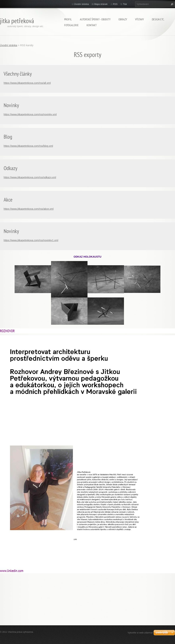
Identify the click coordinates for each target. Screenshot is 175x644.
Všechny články (18, 74)
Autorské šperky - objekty (95, 19)
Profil (68, 19)
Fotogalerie (71, 25)
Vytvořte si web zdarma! (140, 633)
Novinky (11, 105)
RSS (115, 4)
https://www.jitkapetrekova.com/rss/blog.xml (28, 146)
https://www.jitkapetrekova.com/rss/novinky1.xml (31, 240)
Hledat (172, 4)
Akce (8, 199)
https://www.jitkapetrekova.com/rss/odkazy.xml (30, 177)
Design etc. (158, 19)
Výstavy (139, 19)
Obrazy (123, 19)
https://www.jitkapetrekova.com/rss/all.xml (27, 83)
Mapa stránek (101, 4)
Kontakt (92, 25)
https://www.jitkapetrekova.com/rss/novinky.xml (30, 114)
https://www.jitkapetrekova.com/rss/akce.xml (29, 209)
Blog (8, 137)
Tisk (125, 4)
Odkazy (10, 168)
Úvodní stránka (82, 4)
